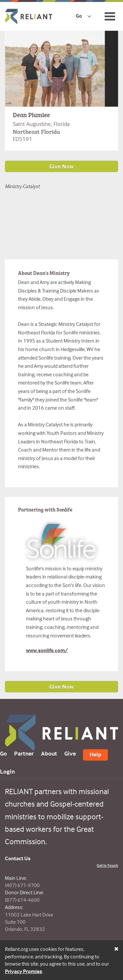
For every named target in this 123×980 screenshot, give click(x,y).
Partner (24, 753)
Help (95, 754)
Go (79, 16)
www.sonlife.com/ (47, 650)
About (49, 753)
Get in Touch (107, 865)
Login (7, 771)
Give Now (61, 687)
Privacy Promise (23, 971)
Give (70, 753)
